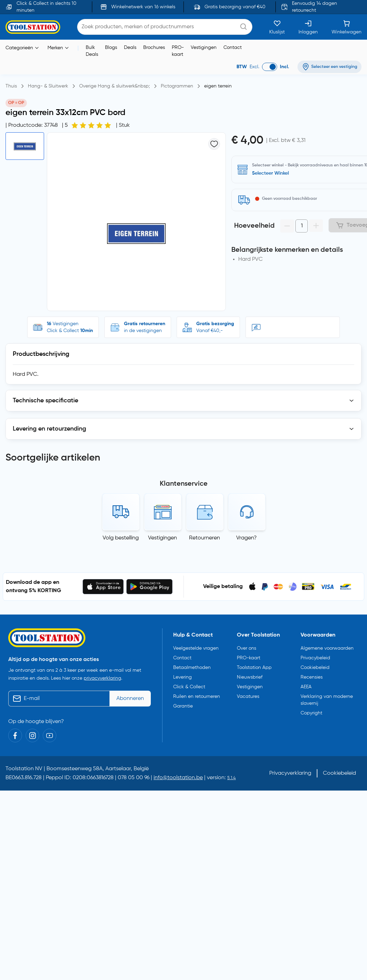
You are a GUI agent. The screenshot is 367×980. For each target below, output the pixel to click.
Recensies (312, 677)
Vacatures (248, 697)
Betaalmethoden (192, 668)
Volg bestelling (121, 538)
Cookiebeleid (315, 668)
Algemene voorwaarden (327, 648)
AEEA (306, 687)
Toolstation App (254, 668)
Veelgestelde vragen (196, 648)
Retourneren (205, 538)
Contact (233, 48)
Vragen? (247, 538)
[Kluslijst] (277, 27)
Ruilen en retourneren (197, 697)
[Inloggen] (308, 27)
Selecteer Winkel (270, 173)
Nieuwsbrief (250, 677)
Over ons (247, 648)
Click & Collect (189, 687)
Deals (130, 48)
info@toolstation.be (178, 778)
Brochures (154, 48)
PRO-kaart (178, 51)
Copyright (311, 713)
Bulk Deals (92, 51)
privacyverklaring (102, 678)
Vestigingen (204, 48)
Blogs (111, 48)
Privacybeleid (315, 658)
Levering (182, 677)
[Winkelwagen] (347, 27)
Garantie (183, 706)
